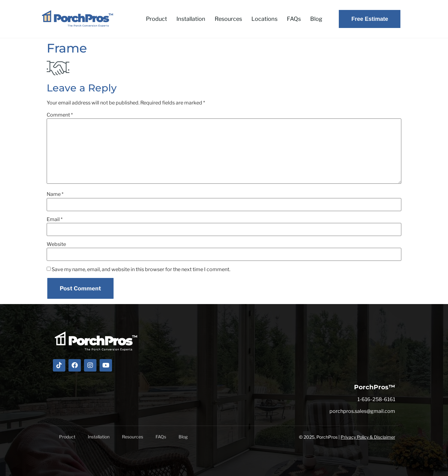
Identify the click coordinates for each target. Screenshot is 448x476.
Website (56, 244)
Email (55, 220)
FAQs (294, 19)
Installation (191, 19)
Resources (228, 19)
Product (156, 19)
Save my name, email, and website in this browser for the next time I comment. (141, 270)
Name (55, 194)
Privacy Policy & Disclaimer (368, 437)
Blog (316, 19)
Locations (264, 19)
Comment (60, 115)
